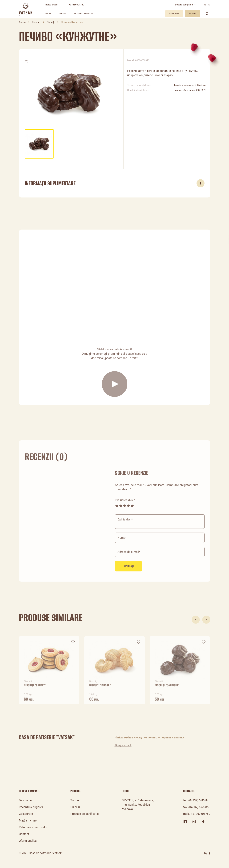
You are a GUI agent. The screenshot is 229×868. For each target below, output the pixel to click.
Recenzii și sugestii (31, 807)
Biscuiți (51, 22)
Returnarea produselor (33, 827)
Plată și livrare (28, 820)
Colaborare (26, 814)
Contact (24, 834)
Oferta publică (28, 841)
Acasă (22, 22)
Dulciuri (63, 14)
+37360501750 (76, 5)
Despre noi (26, 800)
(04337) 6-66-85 (198, 807)
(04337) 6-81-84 (198, 800)
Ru (209, 5)
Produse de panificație (83, 14)
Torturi (48, 14)
